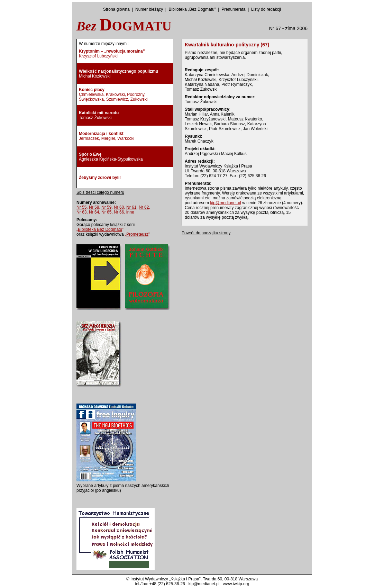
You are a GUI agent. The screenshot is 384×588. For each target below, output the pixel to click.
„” (100, 229)
